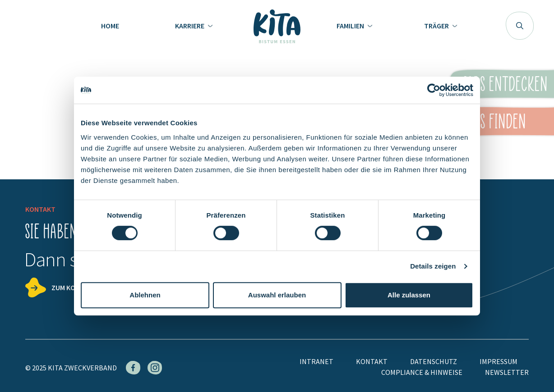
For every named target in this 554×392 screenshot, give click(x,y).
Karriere (190, 26)
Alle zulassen (409, 295)
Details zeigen (433, 266)
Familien (351, 26)
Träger (437, 26)
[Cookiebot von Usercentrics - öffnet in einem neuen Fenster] (434, 90)
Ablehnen (145, 295)
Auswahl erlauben (277, 295)
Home (110, 26)
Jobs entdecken (504, 84)
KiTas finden (492, 121)
